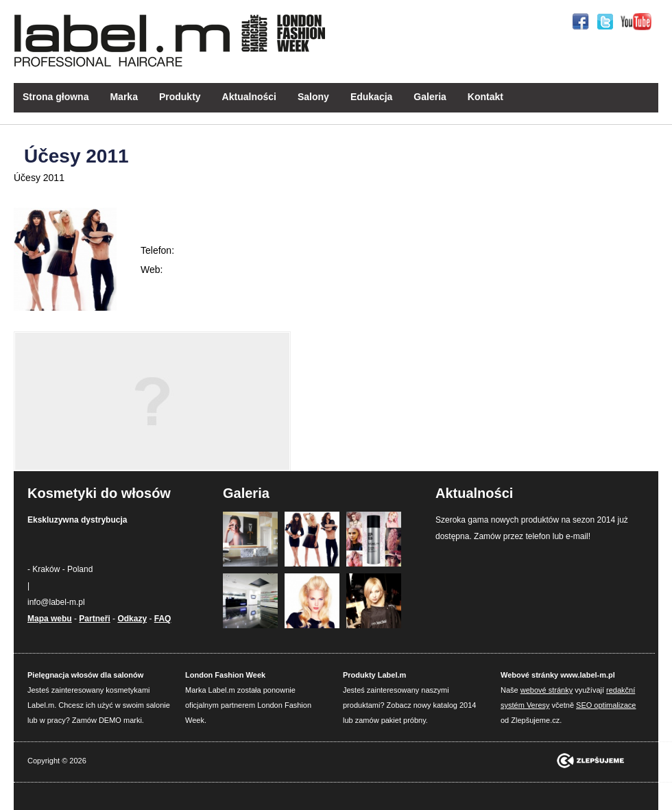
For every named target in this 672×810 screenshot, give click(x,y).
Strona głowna (56, 97)
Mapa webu (50, 619)
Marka (123, 97)
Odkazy (132, 619)
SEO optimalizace (606, 705)
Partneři (94, 619)
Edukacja (371, 97)
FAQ (163, 619)
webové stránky (547, 690)
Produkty (180, 97)
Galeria (430, 97)
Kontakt (485, 97)
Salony (313, 97)
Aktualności (249, 97)
